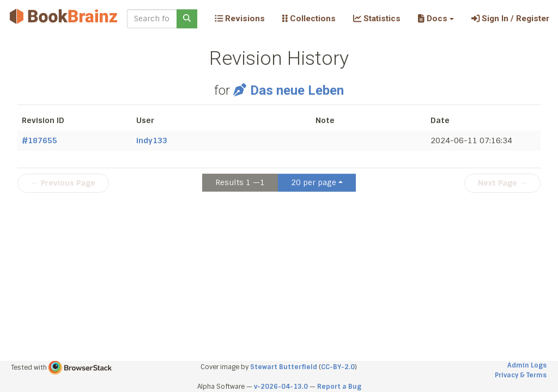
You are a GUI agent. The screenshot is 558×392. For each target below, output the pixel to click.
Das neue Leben (289, 90)
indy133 (152, 140)
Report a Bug (339, 387)
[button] (436, 19)
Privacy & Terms (521, 375)
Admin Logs (527, 365)
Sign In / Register (510, 19)
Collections (309, 19)
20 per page (314, 182)
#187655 (40, 140)
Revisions (240, 19)
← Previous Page (63, 183)
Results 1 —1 (240, 182)
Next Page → (502, 183)
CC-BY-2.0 (338, 367)
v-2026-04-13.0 (281, 387)
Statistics (377, 19)
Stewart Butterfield (284, 367)
